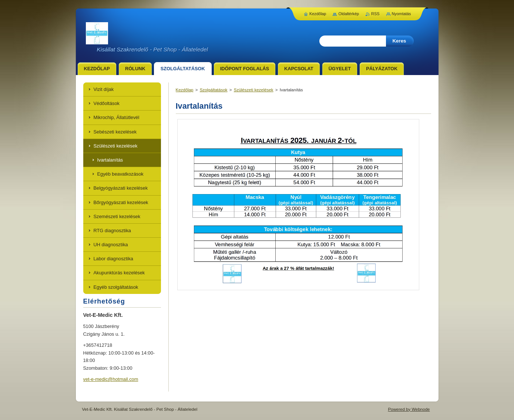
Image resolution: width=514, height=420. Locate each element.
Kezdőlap (185, 90)
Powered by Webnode (409, 409)
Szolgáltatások (214, 90)
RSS (375, 14)
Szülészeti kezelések (254, 90)
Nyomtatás (402, 14)
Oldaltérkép (349, 14)
